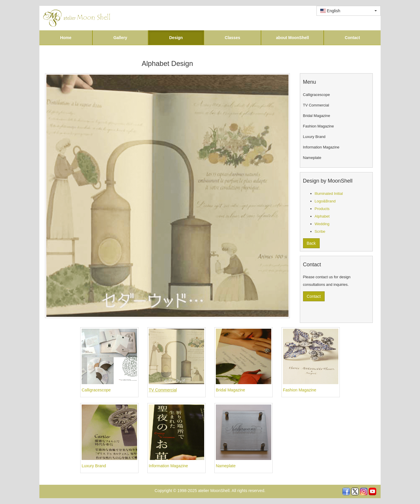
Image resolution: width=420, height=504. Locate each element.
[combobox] (349, 11)
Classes (233, 38)
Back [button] (311, 243)
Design (176, 38)
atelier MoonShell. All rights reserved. (232, 491)
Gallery (120, 38)
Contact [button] (314, 296)
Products (322, 209)
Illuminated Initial (329, 194)
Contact (352, 38)
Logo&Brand (325, 201)
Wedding (322, 224)
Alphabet (322, 216)
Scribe (320, 231)
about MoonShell (292, 38)
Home (66, 38)
